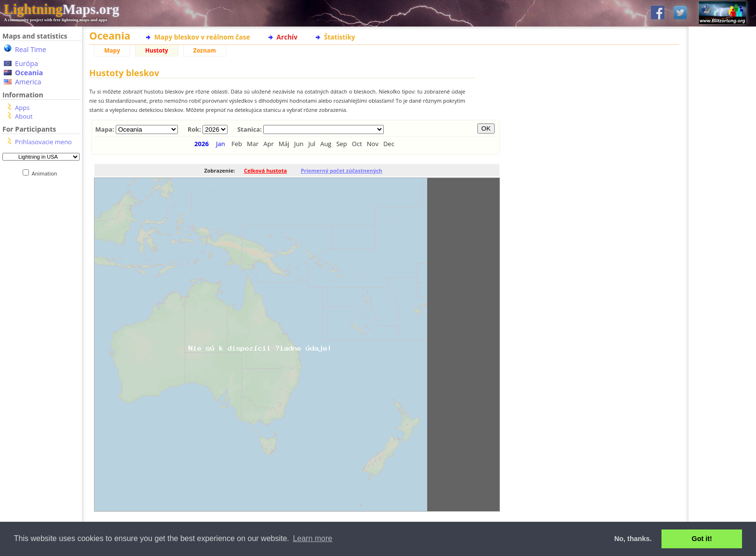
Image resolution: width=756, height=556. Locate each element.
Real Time (31, 49)
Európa (27, 63)
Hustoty (157, 50)
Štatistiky (340, 37)
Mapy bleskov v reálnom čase (202, 37)
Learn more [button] (312, 538)
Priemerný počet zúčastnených (342, 170)
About (24, 116)
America (28, 82)
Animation (47, 173)
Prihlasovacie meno (43, 142)
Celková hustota (265, 170)
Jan (221, 144)
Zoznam (205, 50)
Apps (22, 108)
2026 (202, 144)
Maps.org (61, 9)
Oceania (29, 73)
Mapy (112, 50)
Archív (287, 37)
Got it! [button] (702, 539)
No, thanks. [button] (633, 539)
